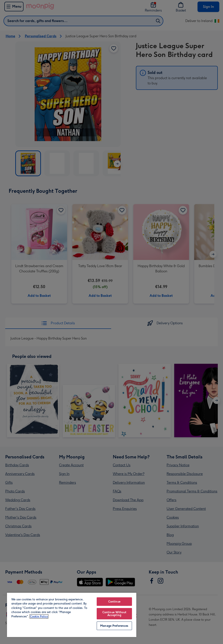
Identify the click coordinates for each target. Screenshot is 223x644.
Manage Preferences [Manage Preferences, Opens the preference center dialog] (114, 626)
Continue (114, 602)
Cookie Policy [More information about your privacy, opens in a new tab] (39, 616)
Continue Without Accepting (114, 614)
